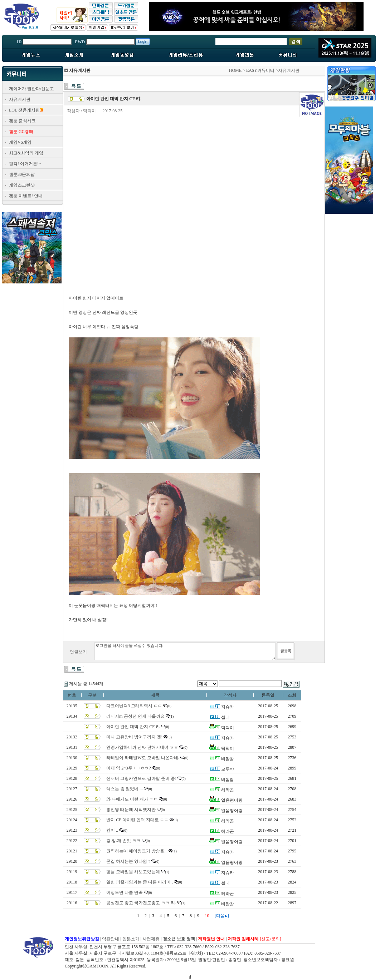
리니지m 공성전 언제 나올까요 (135, 716)
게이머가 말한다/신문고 (31, 89)
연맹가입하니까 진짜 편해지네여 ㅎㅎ (142, 747)
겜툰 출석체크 (22, 121)
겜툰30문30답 (22, 174)
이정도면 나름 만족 (125, 892)
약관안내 (111, 939)
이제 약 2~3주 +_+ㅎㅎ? (128, 768)
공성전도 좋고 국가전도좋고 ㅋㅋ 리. (141, 903)
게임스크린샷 (22, 185)
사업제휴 (151, 939)
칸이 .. (112, 830)
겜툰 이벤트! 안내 (26, 196)
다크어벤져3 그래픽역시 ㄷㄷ (134, 706)
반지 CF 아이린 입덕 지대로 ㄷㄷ (137, 820)
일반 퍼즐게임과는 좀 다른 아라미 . (140, 882)
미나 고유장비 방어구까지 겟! (134, 737)
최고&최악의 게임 (26, 153)
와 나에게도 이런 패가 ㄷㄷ (132, 799)
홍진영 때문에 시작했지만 (131, 810)
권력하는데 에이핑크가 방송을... (137, 851)
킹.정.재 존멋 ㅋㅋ (123, 841)
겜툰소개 (131, 939)
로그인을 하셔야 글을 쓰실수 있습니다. (185, 651)
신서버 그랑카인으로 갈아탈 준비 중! (141, 778)
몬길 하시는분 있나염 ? (128, 861)
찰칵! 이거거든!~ (25, 164)
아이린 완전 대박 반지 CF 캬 (133, 727)
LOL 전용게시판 (24, 110)
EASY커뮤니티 (260, 70)
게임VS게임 (20, 142)
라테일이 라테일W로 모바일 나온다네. (143, 758)
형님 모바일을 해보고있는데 (133, 872)
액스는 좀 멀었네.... (125, 789)
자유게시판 (20, 99)
